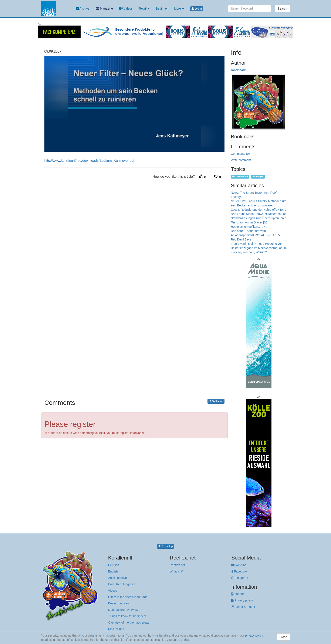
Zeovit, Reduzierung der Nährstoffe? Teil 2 (259, 210)
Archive (83, 9)
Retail (144, 9)
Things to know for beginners (127, 616)
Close (283, 637)
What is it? (177, 571)
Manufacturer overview (123, 610)
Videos (126, 9)
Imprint (237, 594)
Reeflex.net (177, 565)
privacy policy (254, 635)
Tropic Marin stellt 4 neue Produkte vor (256, 244)
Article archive (118, 578)
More (179, 9)
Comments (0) (240, 154)
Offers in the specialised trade (128, 597)
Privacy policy (242, 600)
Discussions (116, 629)
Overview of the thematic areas (129, 623)
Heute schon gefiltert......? (248, 227)
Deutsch (114, 565)
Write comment (241, 160)
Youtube (239, 565)
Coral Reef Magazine (122, 584)
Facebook (239, 571)
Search (282, 9)
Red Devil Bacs (241, 239)
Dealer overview (119, 603)
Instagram (240, 578)
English (113, 571)
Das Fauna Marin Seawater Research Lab (259, 214)
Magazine (104, 9)
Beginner (162, 9)
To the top (216, 401)
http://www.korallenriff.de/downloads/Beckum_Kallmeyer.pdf (89, 161)
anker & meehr (243, 607)
